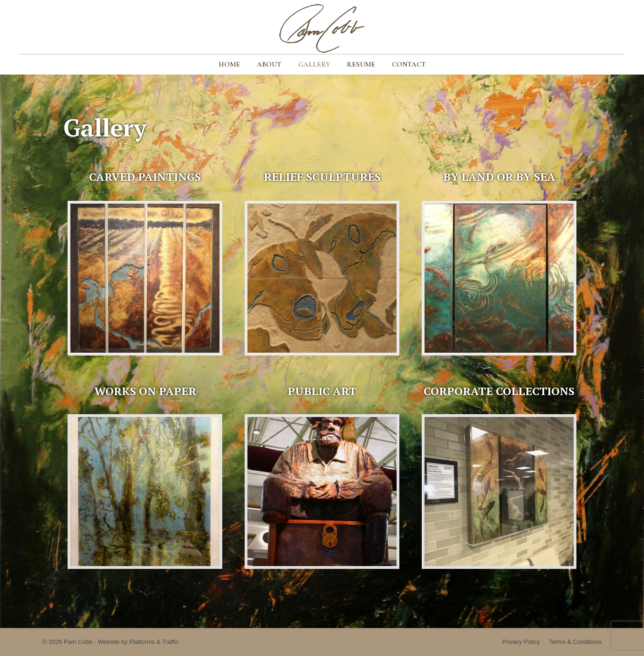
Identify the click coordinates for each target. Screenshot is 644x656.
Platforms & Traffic (154, 642)
